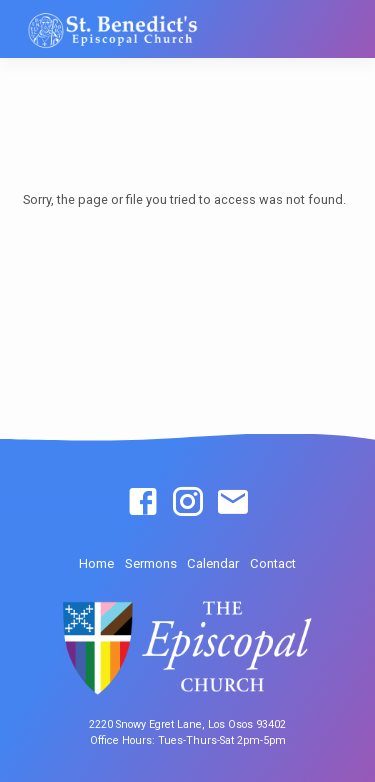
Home (96, 563)
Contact (273, 563)
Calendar (213, 563)
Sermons (151, 563)
